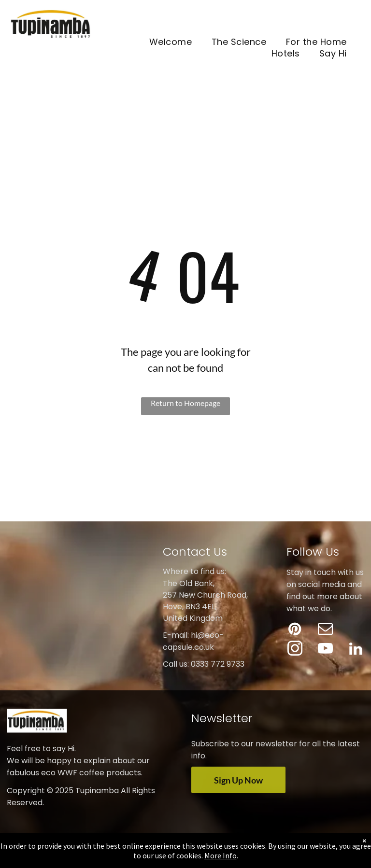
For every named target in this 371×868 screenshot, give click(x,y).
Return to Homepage (185, 403)
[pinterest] (295, 630)
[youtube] (326, 650)
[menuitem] (171, 42)
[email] (326, 630)
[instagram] (295, 650)
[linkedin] (356, 650)
